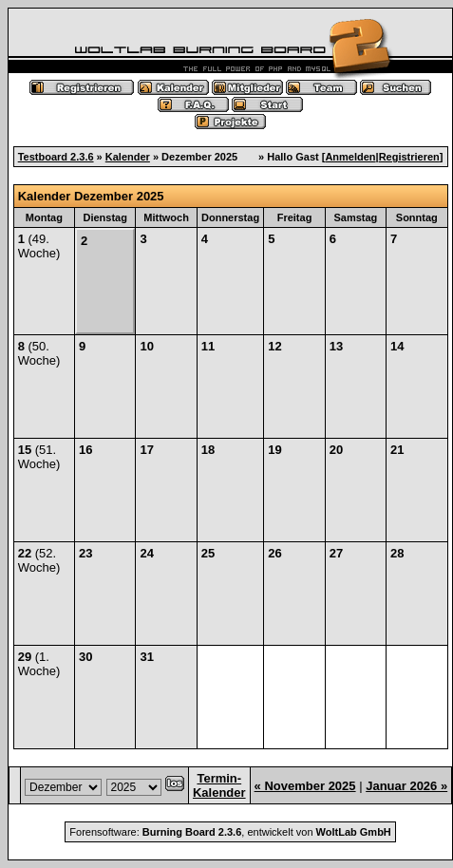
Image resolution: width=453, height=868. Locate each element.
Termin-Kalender (219, 785)
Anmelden (350, 157)
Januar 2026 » (406, 786)
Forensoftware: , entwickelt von (230, 832)
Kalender (128, 157)
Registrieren (409, 157)
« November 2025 (305, 786)
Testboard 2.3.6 (56, 157)
